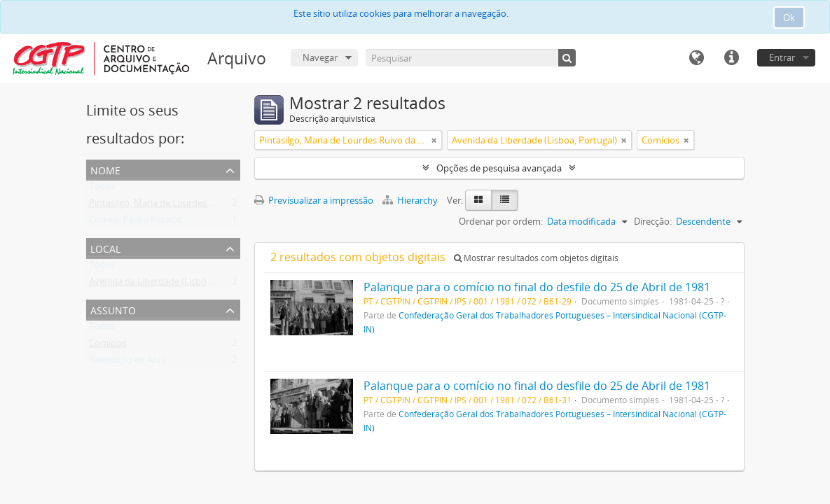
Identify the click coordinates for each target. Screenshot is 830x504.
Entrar (782, 57)
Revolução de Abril (127, 363)
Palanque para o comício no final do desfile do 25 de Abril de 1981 (537, 287)
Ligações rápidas (731, 58)
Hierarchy (411, 200)
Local (105, 247)
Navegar (320, 57)
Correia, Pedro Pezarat (136, 223)
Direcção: (653, 221)
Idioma (696, 58)
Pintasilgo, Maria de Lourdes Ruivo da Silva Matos (192, 206)
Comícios (108, 346)
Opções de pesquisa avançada (499, 168)
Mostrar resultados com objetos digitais (536, 258)
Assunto (113, 309)
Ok (789, 17)
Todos (102, 189)
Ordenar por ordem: (501, 221)
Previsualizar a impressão (314, 200)
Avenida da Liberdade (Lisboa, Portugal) (172, 284)
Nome (105, 169)
